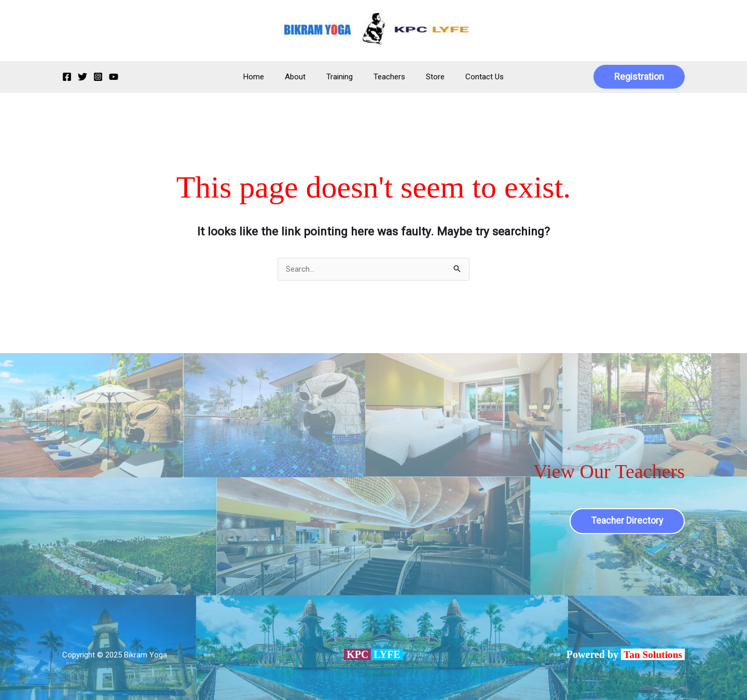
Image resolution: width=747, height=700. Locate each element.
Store (427, 77)
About (303, 77)
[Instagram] (98, 77)
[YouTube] (114, 77)
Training (342, 77)
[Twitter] (82, 77)
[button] (639, 77)
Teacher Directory (626, 521)
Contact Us (472, 77)
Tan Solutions (653, 654)
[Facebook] (67, 77)
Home (267, 77)
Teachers (387, 77)
